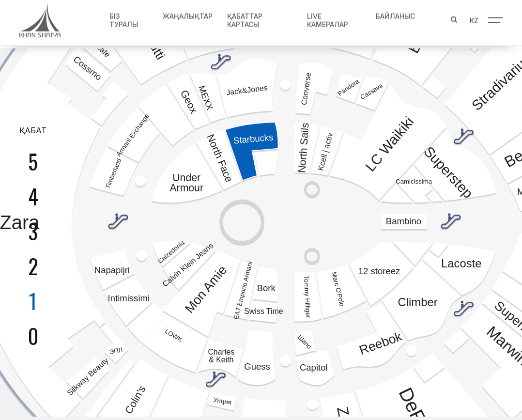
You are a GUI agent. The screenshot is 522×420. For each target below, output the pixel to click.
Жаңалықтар (186, 14)
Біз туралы (122, 18)
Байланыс (395, 14)
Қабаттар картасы (243, 18)
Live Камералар (327, 18)
